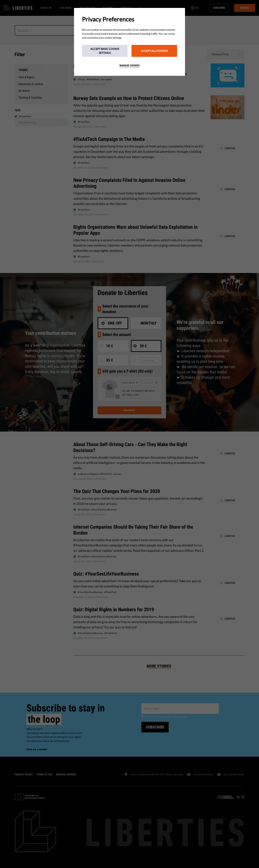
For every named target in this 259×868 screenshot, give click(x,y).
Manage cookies (129, 65)
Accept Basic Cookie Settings (105, 51)
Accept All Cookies (154, 51)
